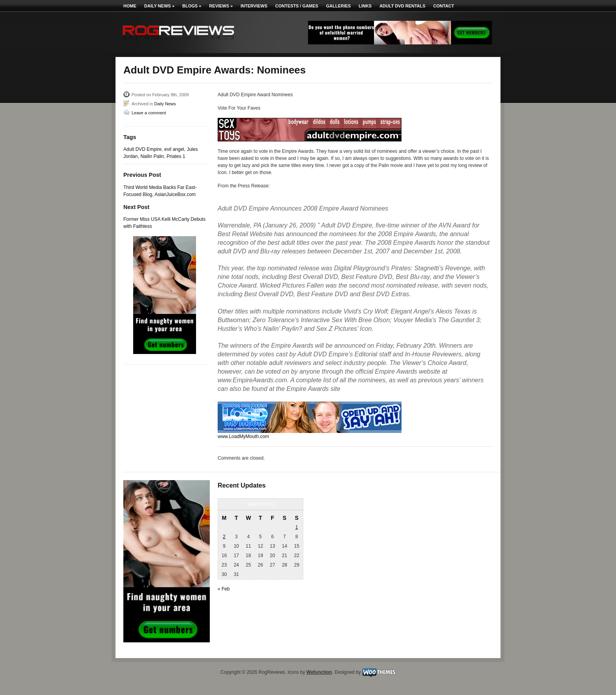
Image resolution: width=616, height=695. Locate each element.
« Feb (224, 589)
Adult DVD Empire (142, 149)
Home (130, 6)
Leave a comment (149, 113)
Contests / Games (297, 6)
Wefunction (319, 672)
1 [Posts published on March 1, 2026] (297, 527)
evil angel (174, 149)
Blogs (192, 6)
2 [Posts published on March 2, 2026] (224, 537)
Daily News (159, 6)
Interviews (254, 6)
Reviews (221, 6)
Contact (444, 6)
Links (365, 6)
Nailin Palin (152, 156)
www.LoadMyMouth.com (243, 436)
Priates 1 (176, 156)
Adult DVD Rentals (402, 6)
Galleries (338, 6)
